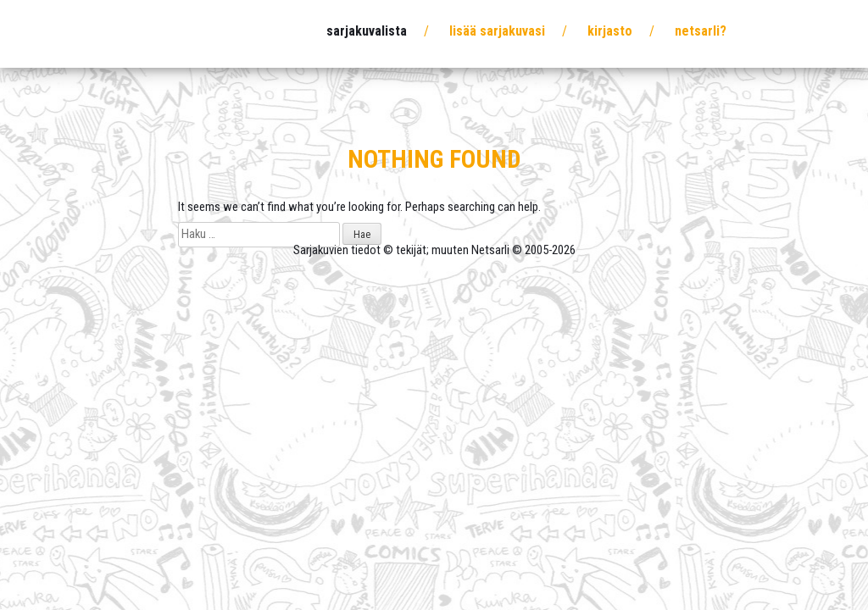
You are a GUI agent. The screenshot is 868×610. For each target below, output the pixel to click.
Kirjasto (610, 31)
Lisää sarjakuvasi (497, 31)
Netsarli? (701, 31)
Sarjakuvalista (367, 31)
